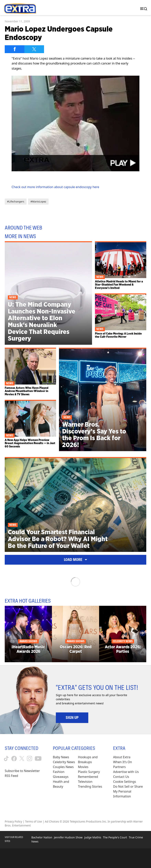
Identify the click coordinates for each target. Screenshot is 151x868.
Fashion (59, 772)
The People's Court (115, 837)
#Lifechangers (16, 201)
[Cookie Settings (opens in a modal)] (124, 782)
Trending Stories (90, 786)
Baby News (61, 757)
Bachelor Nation (42, 837)
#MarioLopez (38, 201)
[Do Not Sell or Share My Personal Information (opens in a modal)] (130, 791)
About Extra (122, 757)
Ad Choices (52, 821)
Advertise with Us (126, 772)
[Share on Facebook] (15, 49)
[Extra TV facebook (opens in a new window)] (14, 759)
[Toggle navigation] (143, 9)
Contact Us (121, 777)
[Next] (143, 633)
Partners (119, 767)
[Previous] (8, 633)
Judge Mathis (93, 837)
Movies (83, 767)
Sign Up (72, 717)
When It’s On (122, 762)
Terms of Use (33, 821)
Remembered (88, 777)
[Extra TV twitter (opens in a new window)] (22, 758)
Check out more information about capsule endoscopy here (55, 187)
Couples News (63, 767)
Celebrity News (64, 762)
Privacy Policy (13, 821)
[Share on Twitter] (34, 49)
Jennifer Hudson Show (68, 837)
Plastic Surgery (89, 772)
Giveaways (61, 777)
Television (85, 782)
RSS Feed (11, 776)
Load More (75, 560)
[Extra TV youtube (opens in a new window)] (38, 759)
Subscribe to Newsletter (22, 771)
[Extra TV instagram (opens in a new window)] (29, 758)
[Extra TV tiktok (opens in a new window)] (6, 758)
